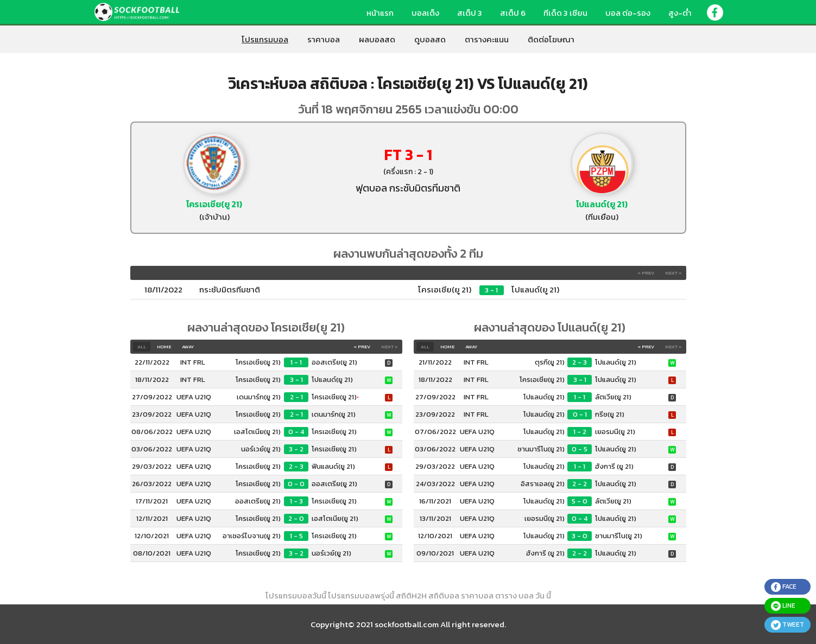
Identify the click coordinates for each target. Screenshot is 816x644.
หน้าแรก (380, 13)
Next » (673, 273)
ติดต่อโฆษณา (551, 39)
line (783, 606)
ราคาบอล (324, 39)
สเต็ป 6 (513, 13)
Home (164, 347)
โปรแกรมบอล (265, 39)
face (784, 587)
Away (188, 347)
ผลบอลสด (377, 39)
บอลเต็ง (425, 13)
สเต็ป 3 (470, 13)
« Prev (646, 273)
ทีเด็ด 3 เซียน (565, 13)
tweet (787, 625)
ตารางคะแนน (487, 39)
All (142, 347)
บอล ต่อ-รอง (628, 13)
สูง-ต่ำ (680, 13)
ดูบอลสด (430, 39)
